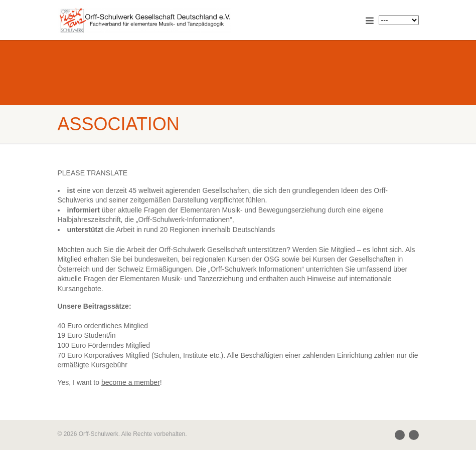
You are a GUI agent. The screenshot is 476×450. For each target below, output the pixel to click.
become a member (131, 382)
